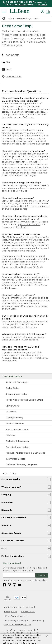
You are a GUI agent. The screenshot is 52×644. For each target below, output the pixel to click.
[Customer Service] (26, 376)
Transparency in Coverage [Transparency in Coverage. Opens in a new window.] (16, 620)
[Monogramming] (26, 418)
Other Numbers (12, 77)
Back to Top (9, 473)
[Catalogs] (26, 435)
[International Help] (26, 459)
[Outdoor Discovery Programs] (26, 465)
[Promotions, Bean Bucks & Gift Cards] (26, 453)
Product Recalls (28, 612)
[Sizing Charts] (26, 406)
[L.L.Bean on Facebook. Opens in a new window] (4, 585)
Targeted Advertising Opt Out (18, 625)
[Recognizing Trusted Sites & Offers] (26, 400)
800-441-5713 (11, 55)
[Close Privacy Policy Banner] (47, 636)
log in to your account (29, 225)
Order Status (14, 201)
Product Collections (13, 607)
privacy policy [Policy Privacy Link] (16, 643)
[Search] (5, 19)
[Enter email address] (19, 575)
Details (44, 5)
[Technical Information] (26, 447)
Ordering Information (25, 327)
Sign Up (42, 575)
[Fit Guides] (26, 412)
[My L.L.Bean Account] (26, 429)
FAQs (26, 117)
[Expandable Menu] (4, 11)
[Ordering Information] (26, 441)
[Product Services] (26, 423)
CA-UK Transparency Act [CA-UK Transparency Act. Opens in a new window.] (15, 616)
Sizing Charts (9, 340)
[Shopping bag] (49, 11)
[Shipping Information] (26, 394)
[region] (26, 3)
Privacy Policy (40, 580)
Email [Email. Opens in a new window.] (7, 70)
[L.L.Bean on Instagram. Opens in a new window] (14, 585)
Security (29, 607)
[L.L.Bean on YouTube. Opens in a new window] (19, 585)
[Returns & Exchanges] (26, 382)
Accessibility (36, 620)
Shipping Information (29, 185)
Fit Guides (26, 340)
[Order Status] (26, 388)
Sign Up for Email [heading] (12, 563)
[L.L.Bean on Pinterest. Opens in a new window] (9, 585)
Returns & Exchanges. (38, 144)
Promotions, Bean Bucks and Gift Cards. (23, 267)
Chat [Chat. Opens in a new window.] (6, 62)
